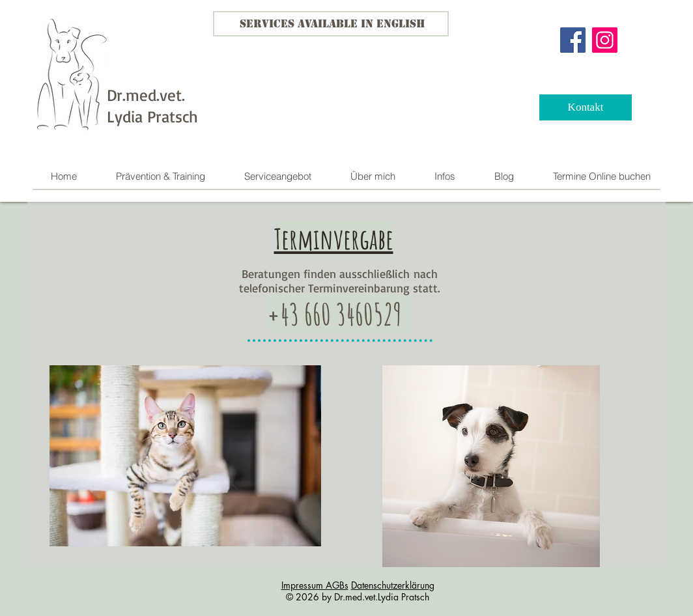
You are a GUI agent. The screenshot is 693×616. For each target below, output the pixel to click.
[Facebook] (573, 40)
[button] (277, 176)
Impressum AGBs (315, 585)
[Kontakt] (586, 107)
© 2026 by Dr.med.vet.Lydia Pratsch (358, 597)
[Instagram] (605, 40)
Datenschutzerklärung (393, 585)
